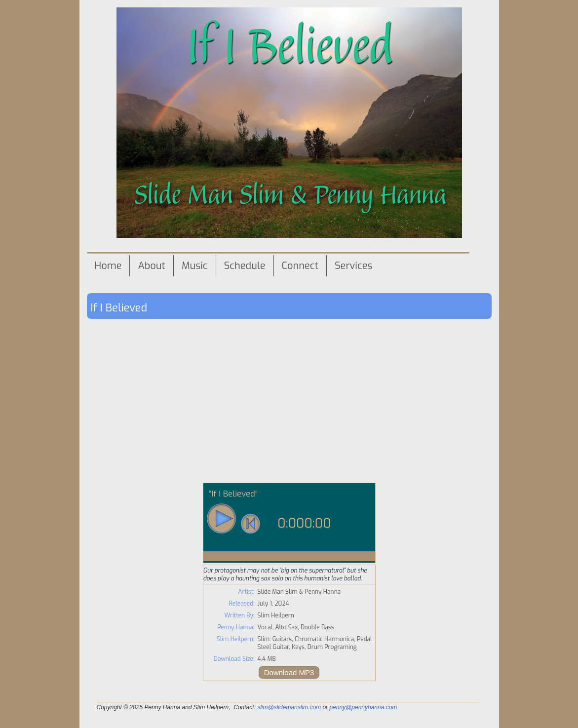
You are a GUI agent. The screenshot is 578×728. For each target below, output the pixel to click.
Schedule (245, 266)
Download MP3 (289, 672)
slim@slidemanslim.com (289, 707)
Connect (300, 266)
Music (195, 266)
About (151, 266)
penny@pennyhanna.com (363, 707)
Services (354, 266)
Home (108, 266)
